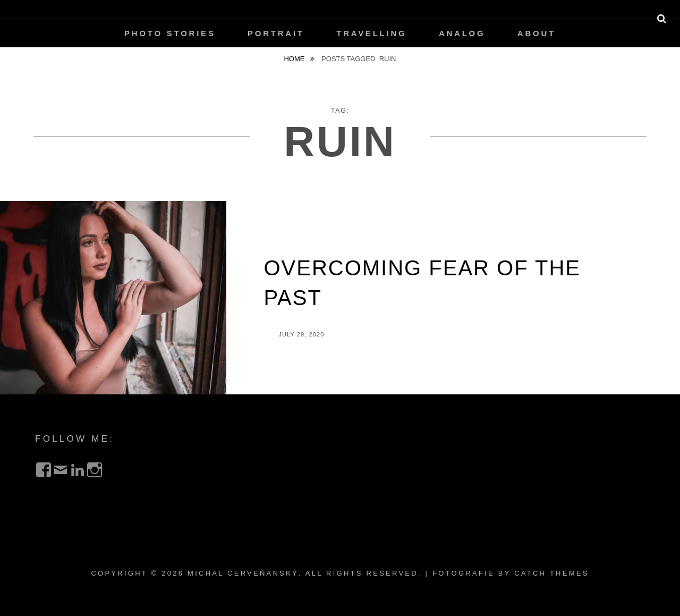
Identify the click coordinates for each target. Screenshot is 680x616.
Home (295, 59)
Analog (462, 33)
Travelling (371, 33)
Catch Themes (551, 573)
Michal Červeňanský (243, 573)
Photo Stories (170, 33)
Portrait (276, 33)
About (537, 33)
